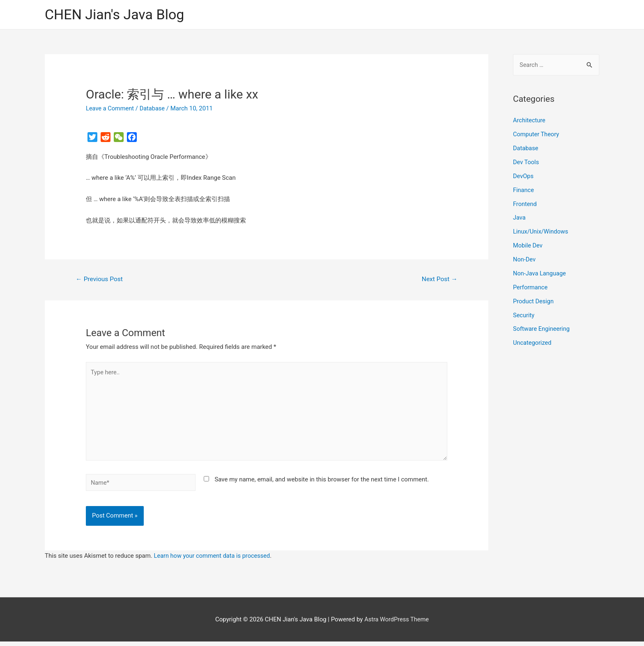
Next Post (439, 280)
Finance (524, 190)
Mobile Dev (528, 245)
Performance (531, 287)
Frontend (525, 204)
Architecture (530, 121)
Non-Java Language (540, 273)
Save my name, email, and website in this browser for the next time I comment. (322, 483)
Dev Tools (526, 163)
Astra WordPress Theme (397, 623)
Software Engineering (542, 329)
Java (520, 218)
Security (524, 315)
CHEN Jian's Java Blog (117, 15)
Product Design (534, 301)
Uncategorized (533, 343)
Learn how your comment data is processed (214, 560)
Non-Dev (525, 259)
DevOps (523, 176)
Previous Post (100, 280)
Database (154, 109)
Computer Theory (537, 135)
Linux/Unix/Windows (541, 232)
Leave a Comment (111, 109)
